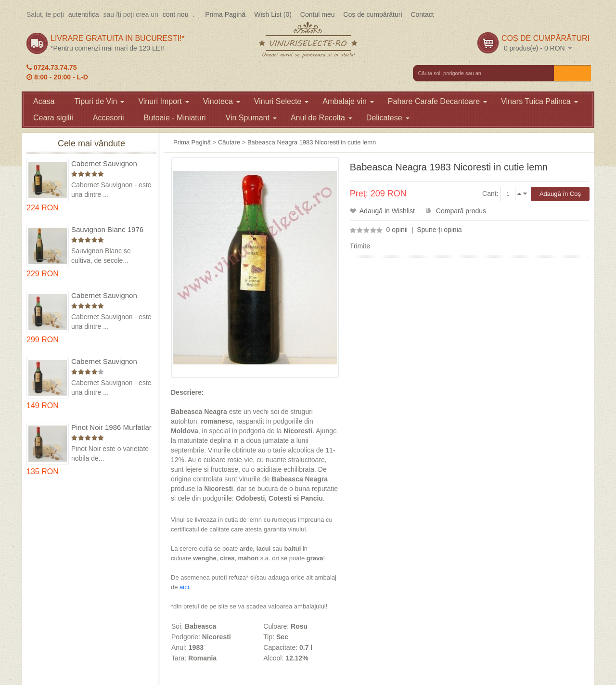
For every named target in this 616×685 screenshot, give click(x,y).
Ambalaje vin (348, 101)
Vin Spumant (251, 118)
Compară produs (461, 211)
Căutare (229, 142)
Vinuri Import (163, 101)
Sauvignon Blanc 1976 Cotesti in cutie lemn (107, 230)
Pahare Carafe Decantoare (437, 101)
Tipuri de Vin (99, 101)
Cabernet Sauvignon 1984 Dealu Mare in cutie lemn (111, 362)
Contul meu (318, 14)
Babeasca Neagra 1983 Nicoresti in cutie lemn (312, 142)
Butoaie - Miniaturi (175, 118)
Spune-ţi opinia (439, 230)
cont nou (176, 14)
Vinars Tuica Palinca (539, 101)
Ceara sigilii (53, 118)
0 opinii (397, 230)
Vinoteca (222, 101)
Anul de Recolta (321, 118)
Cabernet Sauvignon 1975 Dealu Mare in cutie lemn (111, 164)
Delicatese (388, 118)
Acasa (44, 101)
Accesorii (109, 118)
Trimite (360, 246)
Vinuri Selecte (281, 101)
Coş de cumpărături (372, 14)
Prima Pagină (225, 14)
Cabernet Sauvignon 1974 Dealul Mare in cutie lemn (104, 296)
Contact (422, 14)
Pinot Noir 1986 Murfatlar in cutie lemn (111, 428)
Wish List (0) (273, 14)
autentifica (84, 14)
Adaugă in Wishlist (387, 211)
